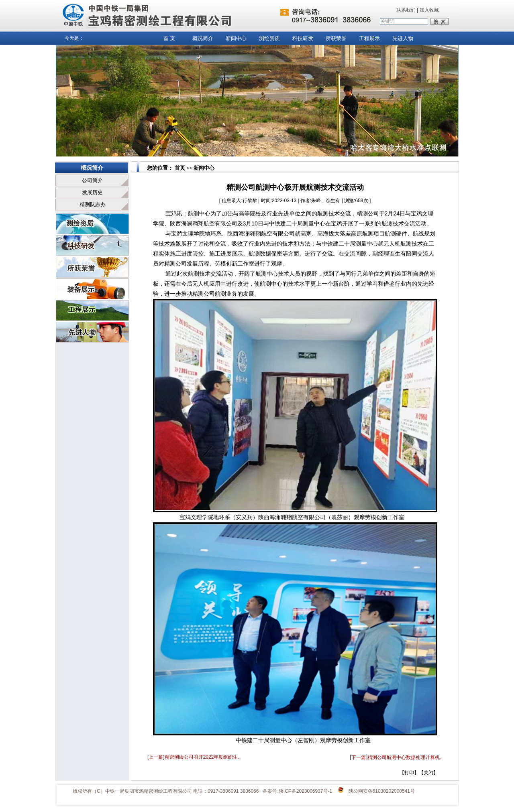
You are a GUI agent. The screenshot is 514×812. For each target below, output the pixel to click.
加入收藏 (429, 10)
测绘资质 (269, 38)
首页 (179, 168)
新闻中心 (236, 38)
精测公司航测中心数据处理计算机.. (405, 757)
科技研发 (303, 38)
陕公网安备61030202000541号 (382, 791)
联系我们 (406, 10)
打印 (409, 773)
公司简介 (92, 180)
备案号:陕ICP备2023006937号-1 (297, 791)
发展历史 (92, 192)
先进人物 (403, 38)
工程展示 (369, 38)
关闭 (428, 773)
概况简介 (203, 38)
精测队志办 (93, 204)
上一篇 (156, 757)
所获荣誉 (336, 38)
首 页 (169, 38)
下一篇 (359, 757)
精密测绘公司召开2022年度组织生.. (203, 757)
